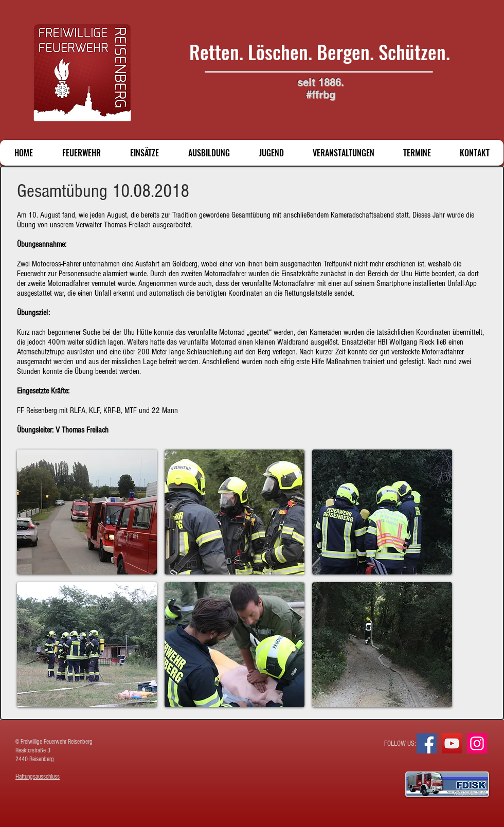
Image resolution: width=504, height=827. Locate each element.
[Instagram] (477, 743)
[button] (87, 512)
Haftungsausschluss (38, 777)
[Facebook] (427, 743)
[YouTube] (452, 743)
